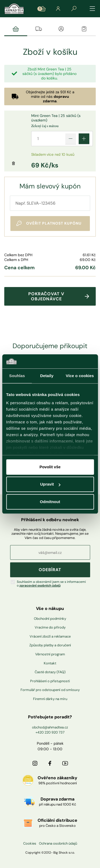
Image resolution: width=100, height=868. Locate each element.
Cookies (30, 844)
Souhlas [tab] (17, 376)
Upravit (50, 484)
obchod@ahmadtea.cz (50, 727)
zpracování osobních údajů (40, 585)
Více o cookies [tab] (80, 376)
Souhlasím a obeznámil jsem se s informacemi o (51, 584)
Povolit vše (50, 467)
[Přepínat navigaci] (93, 9)
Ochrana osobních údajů (58, 844)
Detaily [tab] (47, 376)
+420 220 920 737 (50, 732)
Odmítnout (50, 502)
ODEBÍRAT (50, 570)
